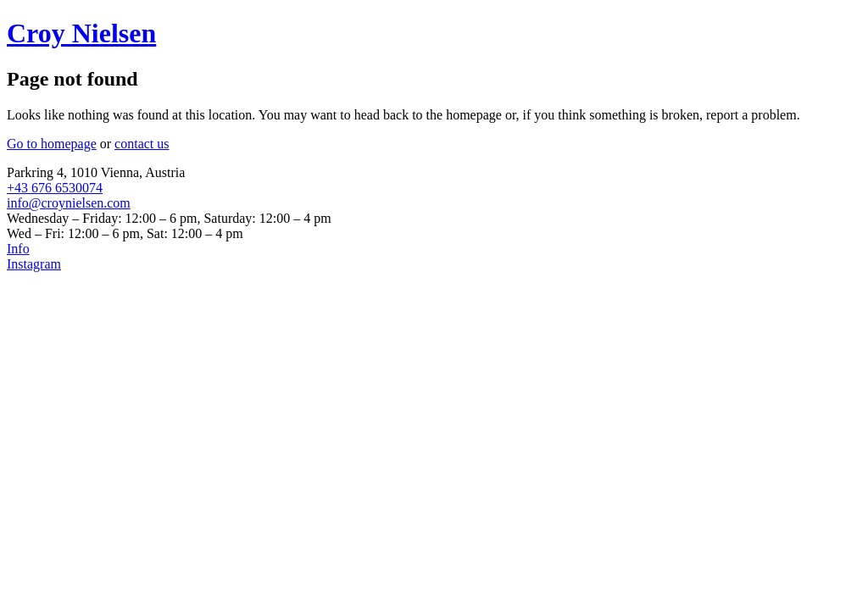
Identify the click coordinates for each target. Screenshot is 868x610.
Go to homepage (52, 144)
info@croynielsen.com (69, 203)
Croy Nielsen (81, 33)
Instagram (34, 264)
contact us (142, 144)
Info (18, 249)
